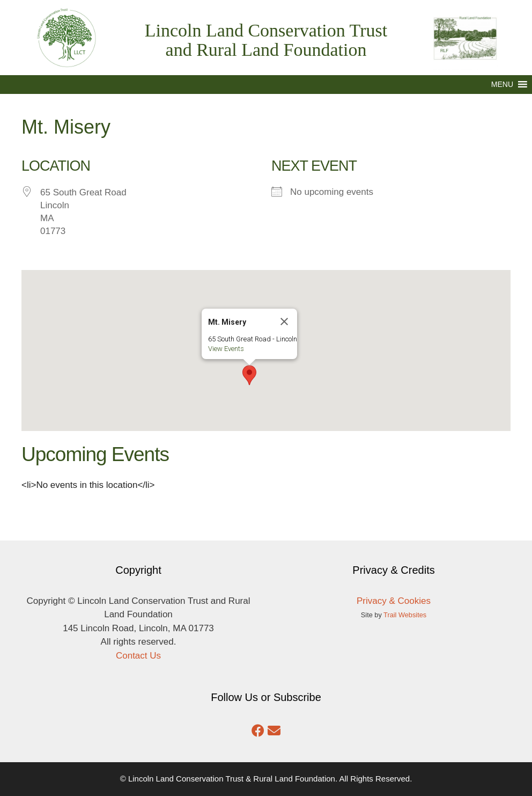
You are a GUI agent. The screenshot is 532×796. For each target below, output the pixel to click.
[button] (502, 85)
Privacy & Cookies (394, 601)
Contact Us (138, 656)
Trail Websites (405, 615)
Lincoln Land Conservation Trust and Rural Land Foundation (266, 40)
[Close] (295, 298)
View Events (237, 326)
